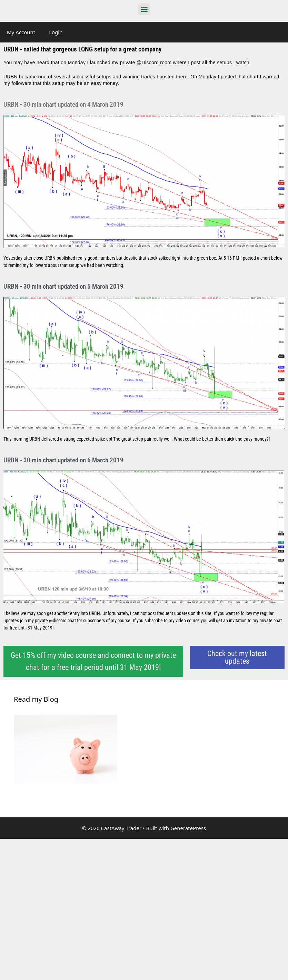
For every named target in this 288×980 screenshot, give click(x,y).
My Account (21, 32)
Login (56, 32)
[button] (144, 9)
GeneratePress (188, 828)
